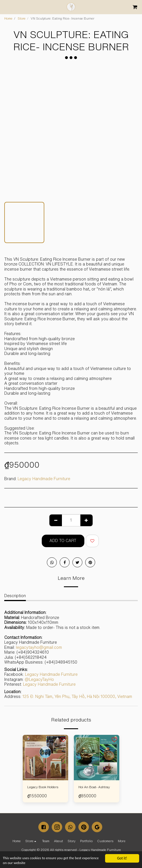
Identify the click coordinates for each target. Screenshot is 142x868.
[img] (45, 758)
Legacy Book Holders (43, 787)
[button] (6, 7)
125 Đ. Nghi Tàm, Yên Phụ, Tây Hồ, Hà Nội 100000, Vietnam (77, 697)
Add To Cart (63, 541)
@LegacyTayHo (39, 679)
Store (22, 18)
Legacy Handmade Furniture (44, 479)
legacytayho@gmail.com (39, 647)
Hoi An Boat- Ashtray (94, 787)
